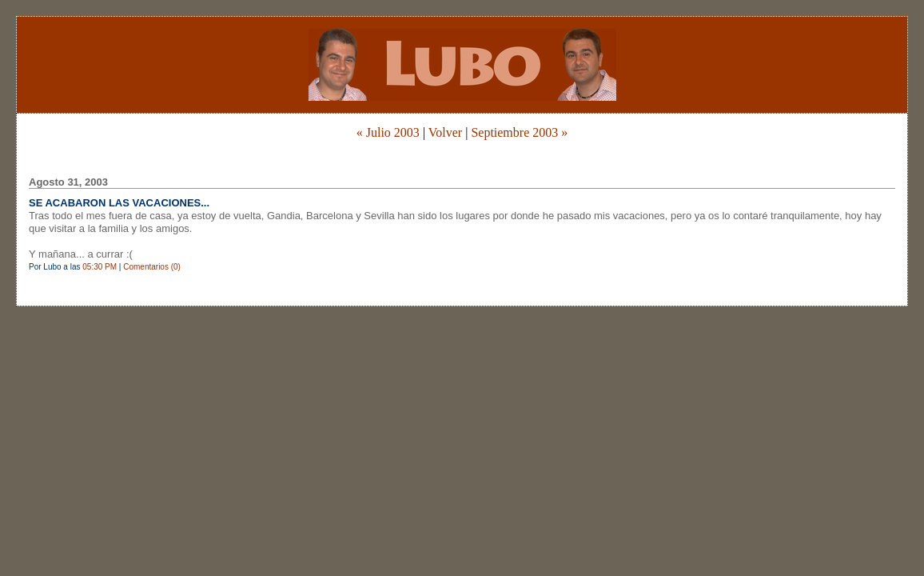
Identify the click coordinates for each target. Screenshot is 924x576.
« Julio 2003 (388, 132)
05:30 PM (100, 267)
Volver (445, 132)
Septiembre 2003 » (519, 132)
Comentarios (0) (152, 267)
